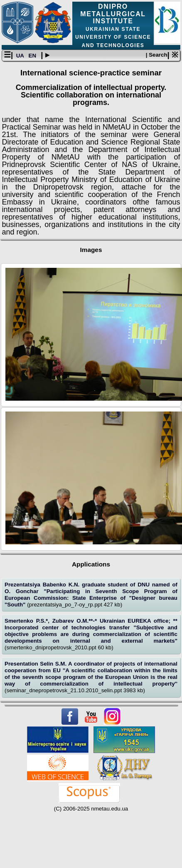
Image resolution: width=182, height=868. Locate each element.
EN (33, 56)
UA (21, 56)
